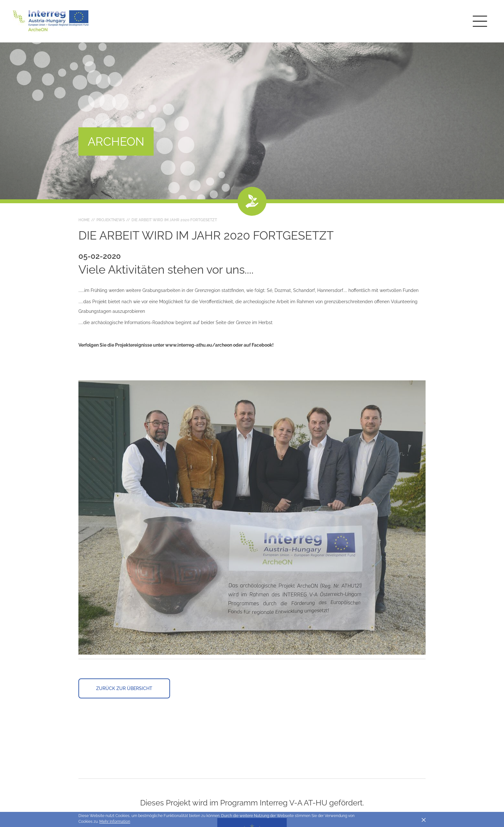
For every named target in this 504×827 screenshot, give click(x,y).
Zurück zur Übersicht (124, 688)
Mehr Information (115, 822)
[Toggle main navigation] (480, 21)
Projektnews (111, 220)
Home (84, 220)
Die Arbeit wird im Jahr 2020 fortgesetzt (174, 220)
